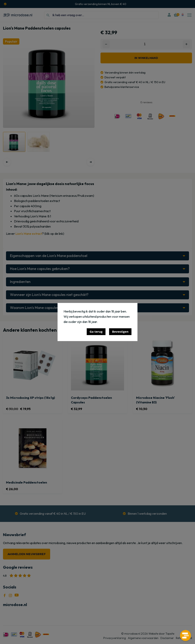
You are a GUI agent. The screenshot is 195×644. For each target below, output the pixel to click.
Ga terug (96, 331)
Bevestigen (120, 331)
